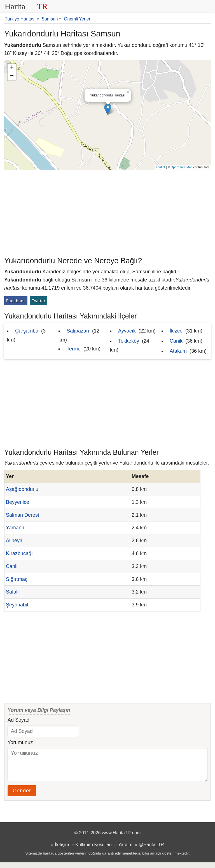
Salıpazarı (78, 331)
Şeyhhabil (17, 605)
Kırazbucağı (19, 553)
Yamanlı (15, 528)
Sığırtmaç (17, 579)
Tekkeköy (129, 341)
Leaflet (161, 167)
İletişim (62, 850)
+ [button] (12, 68)
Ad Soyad (18, 720)
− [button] (12, 76)
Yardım (125, 850)
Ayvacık (127, 331)
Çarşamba (27, 331)
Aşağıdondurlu (22, 489)
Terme (74, 349)
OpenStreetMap (182, 167)
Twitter (38, 301)
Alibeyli (14, 541)
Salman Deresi (22, 515)
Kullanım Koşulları (94, 850)
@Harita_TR (151, 850)
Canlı (12, 566)
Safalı (12, 592)
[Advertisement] (107, 212)
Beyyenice (17, 502)
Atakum (178, 351)
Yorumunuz (20, 742)
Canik (176, 341)
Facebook (16, 301)
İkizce (176, 331)
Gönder (22, 796)
